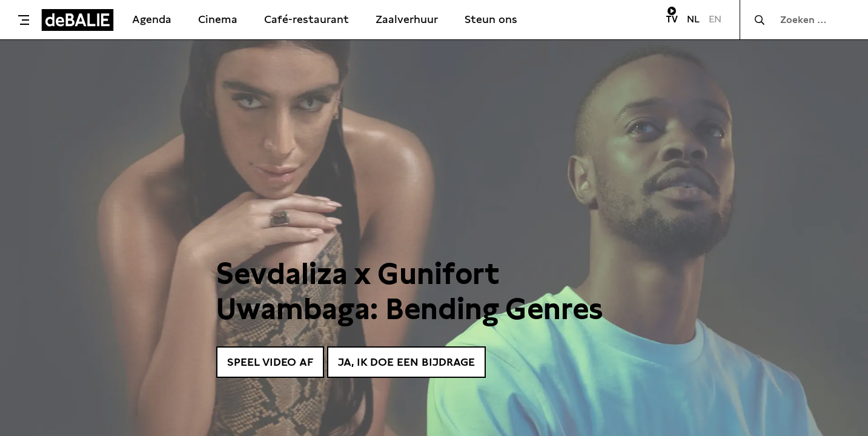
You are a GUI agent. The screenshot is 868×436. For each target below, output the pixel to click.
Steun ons (491, 19)
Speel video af (270, 362)
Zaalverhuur (407, 19)
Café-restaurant (306, 19)
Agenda (152, 19)
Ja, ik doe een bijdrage (406, 362)
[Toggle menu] (24, 20)
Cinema (218, 19)
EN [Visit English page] (715, 19)
